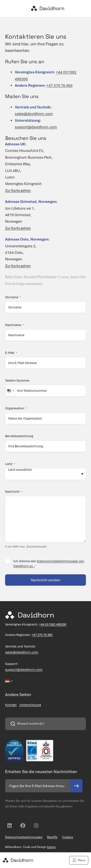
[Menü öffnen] (79, 860)
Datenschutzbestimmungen (24, 837)
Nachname (14, 325)
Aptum (51, 847)
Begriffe (52, 837)
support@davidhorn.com (36, 127)
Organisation (16, 408)
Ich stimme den (49, 564)
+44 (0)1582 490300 (53, 624)
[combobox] (10, 391)
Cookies (68, 837)
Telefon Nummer (17, 381)
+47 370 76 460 (59, 85)
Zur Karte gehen (18, 191)
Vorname (13, 297)
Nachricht (14, 492)
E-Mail (11, 353)
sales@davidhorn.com (34, 114)
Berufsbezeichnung (19, 436)
